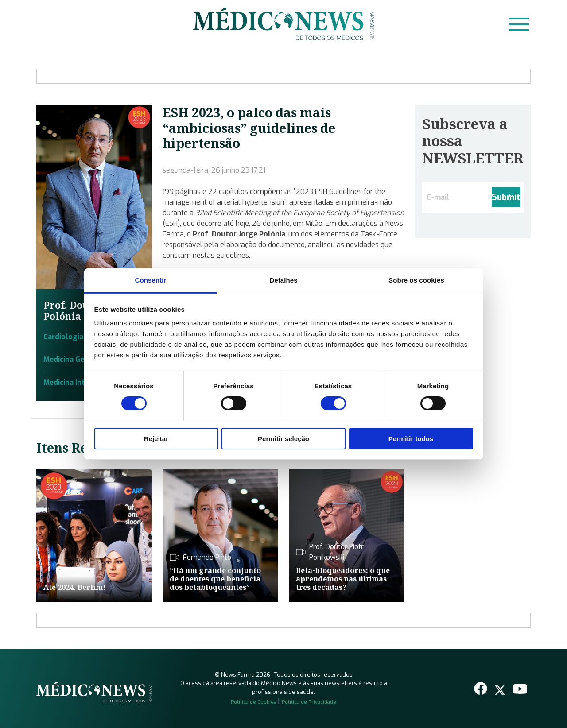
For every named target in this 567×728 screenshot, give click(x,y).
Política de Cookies (253, 702)
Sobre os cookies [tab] (416, 280)
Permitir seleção (283, 439)
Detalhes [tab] (283, 280)
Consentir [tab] (151, 280)
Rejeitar (156, 439)
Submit (506, 197)
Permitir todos (411, 439)
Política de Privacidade (309, 702)
